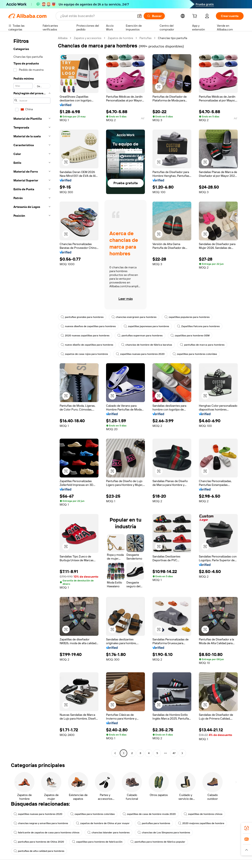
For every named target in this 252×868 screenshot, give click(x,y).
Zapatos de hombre (120, 38)
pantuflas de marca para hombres (202, 345)
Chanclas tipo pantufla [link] (173, 38)
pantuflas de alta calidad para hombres (39, 851)
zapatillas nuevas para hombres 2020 (140, 354)
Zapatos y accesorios (88, 38)
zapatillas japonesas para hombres (146, 326)
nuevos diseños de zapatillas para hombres (88, 326)
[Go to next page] (182, 753)
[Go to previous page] (115, 753)
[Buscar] (154, 16)
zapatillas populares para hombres (187, 317)
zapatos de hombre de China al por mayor (103, 823)
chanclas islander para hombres (108, 833)
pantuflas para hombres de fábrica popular (158, 842)
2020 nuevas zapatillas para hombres (85, 336)
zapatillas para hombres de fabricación (97, 842)
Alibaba (63, 38)
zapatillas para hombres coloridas (195, 354)
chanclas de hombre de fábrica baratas (147, 345)
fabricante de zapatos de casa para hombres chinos (47, 833)
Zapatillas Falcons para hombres (198, 326)
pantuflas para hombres (154, 823)
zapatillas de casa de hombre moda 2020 (149, 814)
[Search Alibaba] (97, 16)
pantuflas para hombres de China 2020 (39, 842)
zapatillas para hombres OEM (190, 336)
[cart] (196, 17)
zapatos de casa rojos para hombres (84, 354)
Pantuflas (146, 38)
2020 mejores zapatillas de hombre (201, 823)
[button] (139, 16)
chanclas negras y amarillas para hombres (41, 823)
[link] (247, 828)
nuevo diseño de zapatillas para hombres (87, 345)
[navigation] (32, 396)
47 (174, 753)
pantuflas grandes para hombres (82, 317)
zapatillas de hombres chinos (203, 814)
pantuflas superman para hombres (140, 336)
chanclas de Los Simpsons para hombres (164, 833)
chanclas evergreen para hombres (134, 317)
